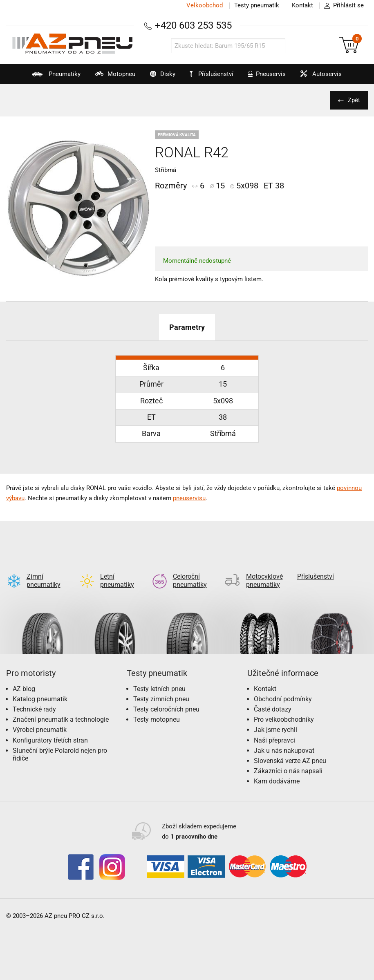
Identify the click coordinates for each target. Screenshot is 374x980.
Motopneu (109, 77)
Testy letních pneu (159, 676)
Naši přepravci (274, 727)
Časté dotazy (273, 696)
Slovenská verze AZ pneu (290, 748)
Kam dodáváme (277, 768)
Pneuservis (266, 77)
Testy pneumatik (256, 5)
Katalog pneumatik (40, 686)
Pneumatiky (48, 77)
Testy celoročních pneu (166, 696)
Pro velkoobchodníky (284, 706)
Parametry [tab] (187, 327)
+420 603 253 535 (193, 25)
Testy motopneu (157, 706)
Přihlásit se (342, 6)
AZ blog (24, 676)
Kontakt (302, 5)
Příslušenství (213, 74)
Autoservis (321, 77)
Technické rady (34, 696)
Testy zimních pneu (161, 686)
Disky (158, 77)
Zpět (354, 100)
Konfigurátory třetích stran (50, 727)
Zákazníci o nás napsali (288, 758)
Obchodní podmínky (283, 686)
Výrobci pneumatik (40, 717)
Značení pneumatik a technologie (61, 706)
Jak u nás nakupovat (284, 737)
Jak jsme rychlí (275, 717)
